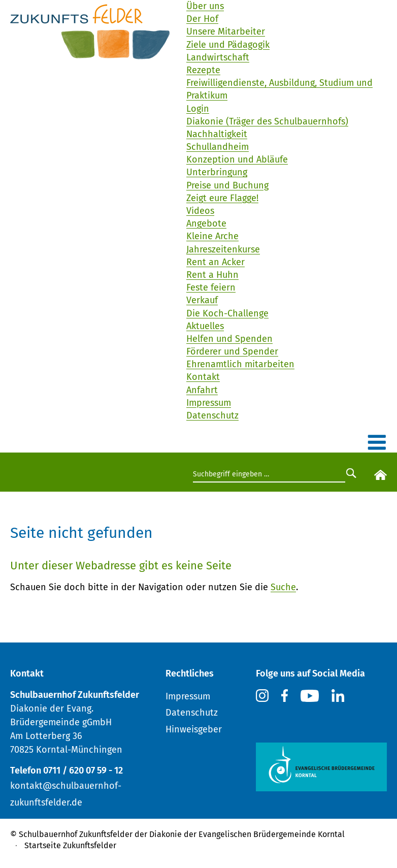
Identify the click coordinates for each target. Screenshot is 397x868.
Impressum (209, 403)
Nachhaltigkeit (217, 134)
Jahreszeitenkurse (223, 249)
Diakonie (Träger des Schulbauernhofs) (267, 121)
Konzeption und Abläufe (237, 159)
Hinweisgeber (194, 729)
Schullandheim (218, 147)
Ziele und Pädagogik (228, 45)
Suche (283, 587)
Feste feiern (211, 287)
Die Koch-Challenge (227, 313)
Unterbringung (217, 172)
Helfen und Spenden (229, 339)
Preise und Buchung (227, 185)
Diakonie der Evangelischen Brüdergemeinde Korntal (247, 834)
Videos (200, 211)
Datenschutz (212, 415)
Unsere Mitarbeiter (226, 31)
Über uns (205, 6)
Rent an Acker (216, 262)
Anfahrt (202, 390)
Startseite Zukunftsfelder (70, 845)
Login (198, 109)
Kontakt (203, 377)
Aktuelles (205, 326)
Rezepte (203, 70)
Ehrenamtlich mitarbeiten (240, 364)
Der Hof (202, 19)
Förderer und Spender (232, 351)
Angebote (206, 223)
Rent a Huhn (212, 275)
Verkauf (202, 300)
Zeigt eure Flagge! (222, 198)
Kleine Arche (212, 236)
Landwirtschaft (218, 57)
